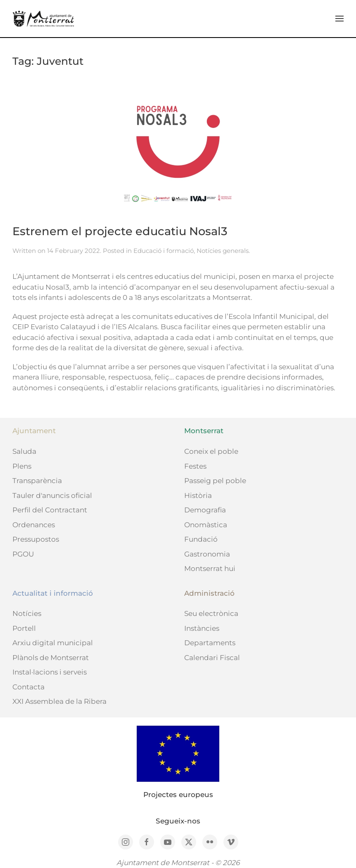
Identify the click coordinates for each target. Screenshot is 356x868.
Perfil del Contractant (50, 510)
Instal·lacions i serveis (50, 672)
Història (198, 495)
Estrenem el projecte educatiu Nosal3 (120, 231)
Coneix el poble (211, 451)
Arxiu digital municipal (53, 643)
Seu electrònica (211, 613)
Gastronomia (207, 554)
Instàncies (202, 628)
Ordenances (34, 525)
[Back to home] (43, 19)
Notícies (27, 613)
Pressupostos (36, 539)
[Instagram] (126, 842)
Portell (24, 628)
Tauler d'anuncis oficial (52, 495)
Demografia (205, 510)
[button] (339, 19)
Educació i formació (164, 251)
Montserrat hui (210, 568)
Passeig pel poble (215, 481)
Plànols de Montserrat (51, 658)
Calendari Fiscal (212, 658)
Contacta (28, 687)
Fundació (201, 539)
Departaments (210, 643)
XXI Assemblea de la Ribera (59, 701)
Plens (22, 466)
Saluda (24, 451)
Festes (195, 466)
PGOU (23, 554)
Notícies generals (223, 251)
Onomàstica (206, 525)
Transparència (37, 481)
